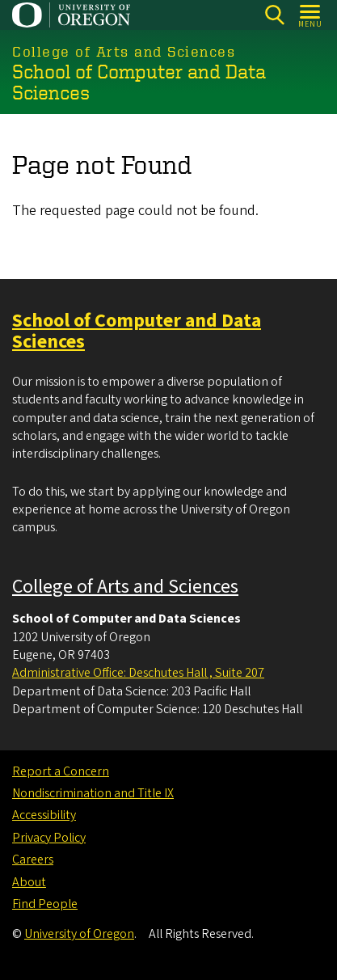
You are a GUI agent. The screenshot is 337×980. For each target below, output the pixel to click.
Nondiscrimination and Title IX (93, 793)
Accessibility (44, 815)
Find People (45, 904)
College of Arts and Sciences (125, 587)
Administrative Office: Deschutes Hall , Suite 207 (138, 673)
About (29, 882)
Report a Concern (61, 771)
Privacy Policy (49, 838)
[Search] (274, 15)
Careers (33, 860)
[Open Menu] (311, 15)
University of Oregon (79, 934)
